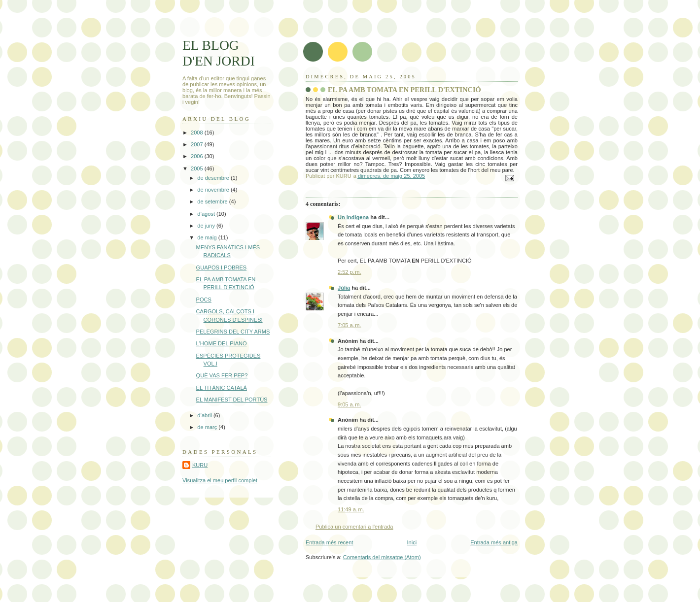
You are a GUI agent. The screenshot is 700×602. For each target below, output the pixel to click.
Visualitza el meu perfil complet (220, 480)
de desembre (214, 178)
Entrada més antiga (494, 542)
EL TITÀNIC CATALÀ (222, 388)
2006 (198, 156)
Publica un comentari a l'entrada (354, 527)
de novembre (214, 190)
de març (208, 427)
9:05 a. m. (350, 404)
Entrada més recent (329, 542)
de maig (208, 237)
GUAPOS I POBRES (222, 268)
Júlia (344, 288)
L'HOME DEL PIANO (222, 343)
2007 (198, 144)
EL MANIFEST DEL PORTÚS (232, 400)
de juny (207, 226)
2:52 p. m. (350, 272)
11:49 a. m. (351, 509)
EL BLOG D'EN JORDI (219, 53)
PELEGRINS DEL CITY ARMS (233, 332)
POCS (204, 300)
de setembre (213, 201)
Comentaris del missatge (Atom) (382, 557)
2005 (198, 168)
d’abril (205, 415)
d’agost (207, 214)
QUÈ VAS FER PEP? (222, 375)
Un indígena (353, 217)
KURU (200, 465)
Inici (412, 542)
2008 (198, 133)
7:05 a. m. (350, 325)
